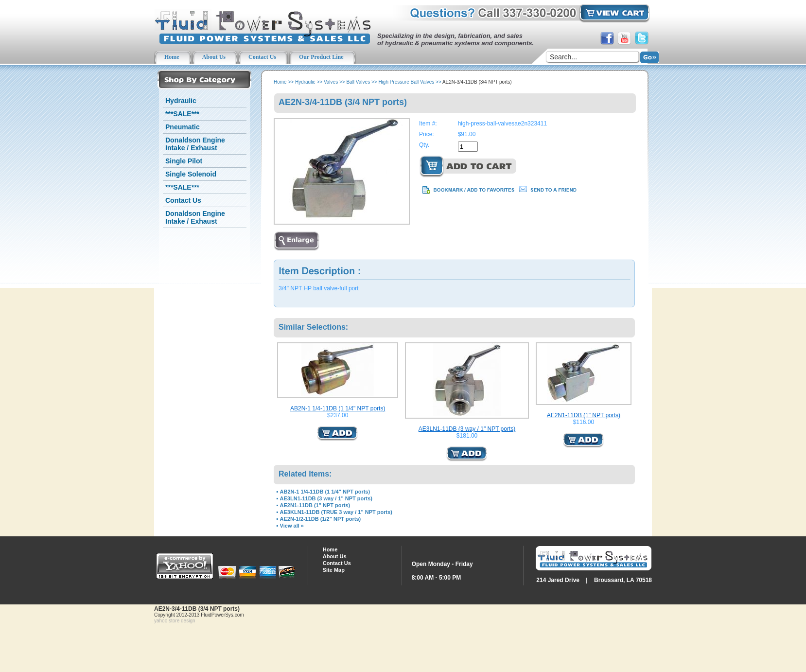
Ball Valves (358, 82)
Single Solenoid (191, 174)
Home (280, 82)
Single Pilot (184, 161)
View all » (292, 526)
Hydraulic (181, 101)
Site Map (334, 570)
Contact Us (183, 200)
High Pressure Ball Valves (406, 82)
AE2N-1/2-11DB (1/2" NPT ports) (321, 519)
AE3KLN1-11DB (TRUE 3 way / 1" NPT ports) (336, 512)
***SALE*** (182, 114)
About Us (335, 556)
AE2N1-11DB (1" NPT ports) (584, 415)
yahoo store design (175, 621)
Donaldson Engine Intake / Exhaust (195, 144)
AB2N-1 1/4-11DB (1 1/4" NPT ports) (338, 408)
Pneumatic (183, 127)
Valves (331, 82)
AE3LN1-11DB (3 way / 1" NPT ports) (467, 429)
